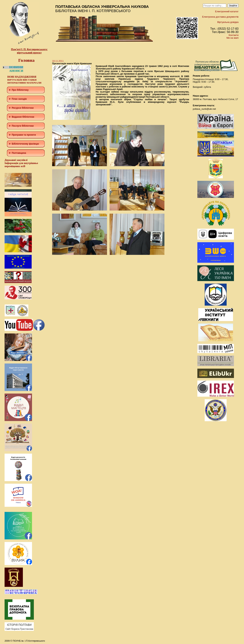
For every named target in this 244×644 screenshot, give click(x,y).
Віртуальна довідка (228, 22)
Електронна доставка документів (220, 17)
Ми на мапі (232, 38)
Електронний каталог (227, 11)
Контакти (234, 35)
